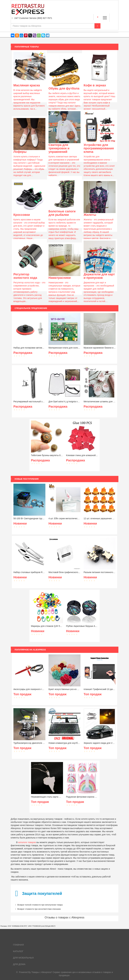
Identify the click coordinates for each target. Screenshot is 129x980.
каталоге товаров (27, 842)
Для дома (19, 964)
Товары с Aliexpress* (42, 972)
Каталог (18, 951)
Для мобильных (24, 958)
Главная (18, 945)
